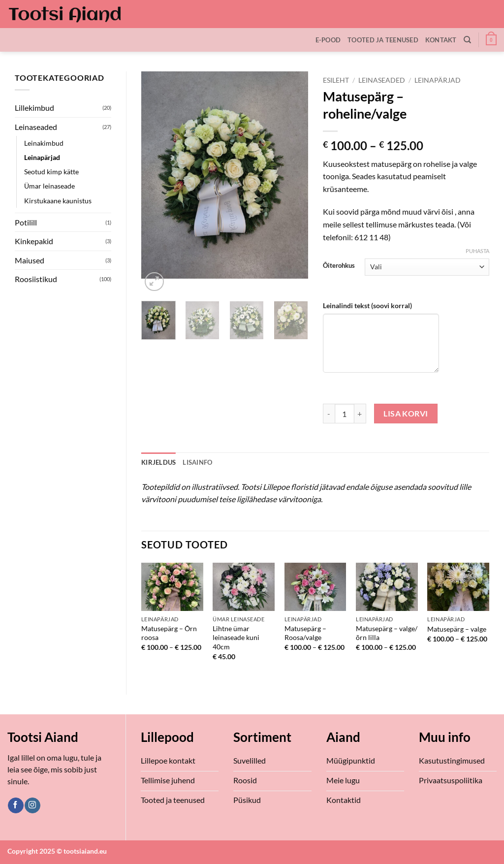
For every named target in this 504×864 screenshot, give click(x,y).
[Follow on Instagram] (32, 805)
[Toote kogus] (345, 414)
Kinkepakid (34, 241)
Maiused (30, 260)
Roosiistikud (36, 279)
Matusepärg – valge (457, 629)
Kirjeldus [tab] (158, 462)
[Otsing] (467, 40)
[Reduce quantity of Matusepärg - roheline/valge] (329, 414)
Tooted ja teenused (383, 40)
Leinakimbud (44, 143)
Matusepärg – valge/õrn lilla (387, 633)
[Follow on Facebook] (16, 805)
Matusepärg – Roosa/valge (305, 633)
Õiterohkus (339, 266)
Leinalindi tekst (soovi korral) (367, 305)
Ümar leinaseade (49, 186)
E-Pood (328, 40)
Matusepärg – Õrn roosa (169, 633)
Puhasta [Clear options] (477, 251)
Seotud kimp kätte (51, 172)
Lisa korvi (406, 414)
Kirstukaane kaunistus (58, 201)
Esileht (336, 80)
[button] (491, 40)
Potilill (26, 222)
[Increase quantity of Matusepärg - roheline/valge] (360, 414)
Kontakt (441, 40)
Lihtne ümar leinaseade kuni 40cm (236, 638)
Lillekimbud (34, 108)
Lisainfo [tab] (197, 462)
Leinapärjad (42, 157)
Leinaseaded (36, 127)
